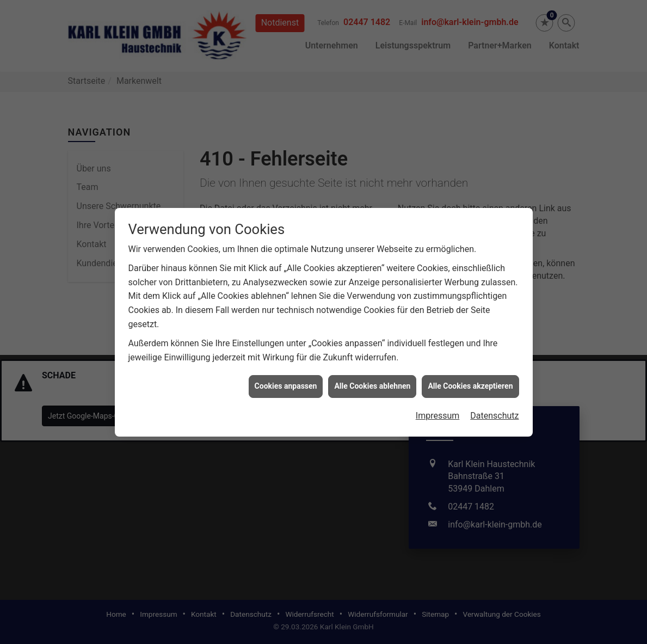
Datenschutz (494, 412)
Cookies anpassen (286, 383)
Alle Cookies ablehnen (372, 383)
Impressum (438, 412)
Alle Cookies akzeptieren (470, 383)
